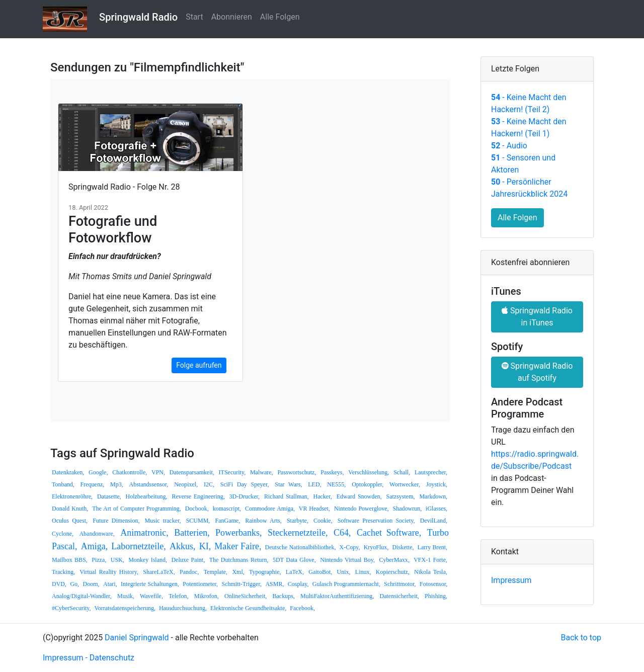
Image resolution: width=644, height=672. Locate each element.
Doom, (91, 584)
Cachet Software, (389, 533)
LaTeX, (295, 572)
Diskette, (403, 547)
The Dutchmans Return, (239, 560)
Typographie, (265, 572)
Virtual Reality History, (109, 572)
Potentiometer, (200, 584)
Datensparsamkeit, (192, 472)
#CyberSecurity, (71, 608)
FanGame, (227, 521)
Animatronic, (144, 533)
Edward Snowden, (359, 496)
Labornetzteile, (138, 546)
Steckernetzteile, (298, 533)
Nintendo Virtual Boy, (347, 560)
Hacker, (323, 496)
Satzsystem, (401, 496)
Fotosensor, (433, 584)
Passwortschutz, (297, 472)
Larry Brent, (432, 547)
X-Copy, (350, 547)
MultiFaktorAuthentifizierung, (337, 596)
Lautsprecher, (431, 472)
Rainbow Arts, (263, 521)
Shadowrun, (407, 509)
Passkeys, (332, 472)
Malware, (262, 472)
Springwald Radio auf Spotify (537, 372)
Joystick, (437, 484)
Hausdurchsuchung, (183, 608)
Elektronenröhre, (72, 496)
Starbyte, (298, 521)
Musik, (126, 596)
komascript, (227, 509)
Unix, (344, 572)
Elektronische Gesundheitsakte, (248, 608)
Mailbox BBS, (70, 560)
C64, (342, 533)
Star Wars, (288, 484)
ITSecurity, (232, 472)
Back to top (581, 638)
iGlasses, (436, 509)
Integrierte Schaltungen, (150, 584)
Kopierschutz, (393, 572)
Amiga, (95, 546)
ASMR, (274, 584)
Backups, (283, 596)
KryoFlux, (376, 547)
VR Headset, (314, 509)
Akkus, (183, 546)
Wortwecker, (405, 484)
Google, (98, 472)
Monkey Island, (148, 560)
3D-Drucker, (245, 496)
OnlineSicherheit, (246, 596)
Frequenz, (93, 484)
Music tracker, (163, 521)
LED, (314, 484)
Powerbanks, (239, 533)
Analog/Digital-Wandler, (82, 596)
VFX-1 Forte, (430, 560)
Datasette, (109, 496)
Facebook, (302, 608)
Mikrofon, (207, 596)
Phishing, (436, 596)
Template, (216, 572)
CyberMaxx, (394, 560)
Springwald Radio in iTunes (537, 317)
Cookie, (323, 521)
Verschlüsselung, (369, 472)
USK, (117, 560)
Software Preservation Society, (376, 521)
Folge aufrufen (199, 365)
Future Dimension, (116, 521)
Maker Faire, (238, 546)
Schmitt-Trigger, (242, 584)
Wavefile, (151, 596)
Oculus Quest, (70, 521)
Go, (74, 584)
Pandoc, (189, 572)
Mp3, (117, 484)
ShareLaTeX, (159, 572)
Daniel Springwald (137, 638)
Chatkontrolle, (130, 472)
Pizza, (99, 560)
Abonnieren (232, 17)
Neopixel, (186, 484)
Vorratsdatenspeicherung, (125, 608)
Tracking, (63, 572)
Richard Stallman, (287, 496)
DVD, (59, 584)
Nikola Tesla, (431, 572)
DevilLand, (434, 521)
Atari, (110, 584)
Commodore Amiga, (270, 509)
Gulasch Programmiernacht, (346, 584)
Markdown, (433, 496)
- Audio (509, 146)
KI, (205, 546)
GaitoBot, (320, 572)
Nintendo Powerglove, (361, 509)
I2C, (209, 484)
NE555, (336, 484)
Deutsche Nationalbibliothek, (301, 547)
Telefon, (178, 596)
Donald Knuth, (70, 509)
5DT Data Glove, (294, 560)
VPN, (158, 472)
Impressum (511, 580)
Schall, (402, 472)
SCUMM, (198, 521)
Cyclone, (63, 534)
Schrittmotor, (400, 584)
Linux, (363, 572)
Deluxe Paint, (188, 560)
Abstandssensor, (149, 484)
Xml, (238, 572)
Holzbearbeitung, (147, 496)
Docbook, (197, 509)
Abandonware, (97, 534)
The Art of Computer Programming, (137, 509)
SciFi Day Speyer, (245, 484)
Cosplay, (298, 584)
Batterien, (192, 533)
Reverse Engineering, (198, 496)
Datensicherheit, (399, 596)
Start (194, 17)
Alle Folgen (280, 17)
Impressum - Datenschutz (89, 658)
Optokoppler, (368, 484)
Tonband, (63, 484)
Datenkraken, (68, 472)
